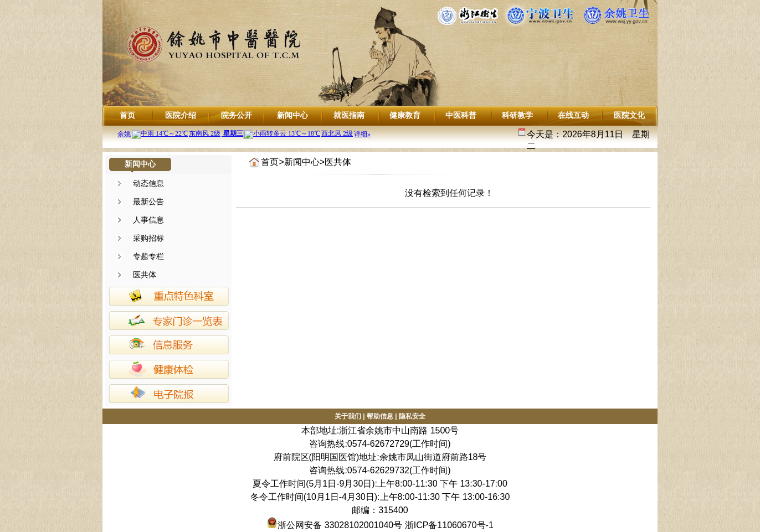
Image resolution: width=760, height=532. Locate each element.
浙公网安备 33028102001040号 (334, 525)
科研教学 (517, 115)
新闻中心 (292, 115)
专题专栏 (148, 256)
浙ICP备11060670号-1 (449, 525)
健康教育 (405, 115)
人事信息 (148, 220)
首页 (127, 115)
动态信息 (148, 183)
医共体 (145, 275)
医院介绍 (181, 115)
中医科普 (461, 115)
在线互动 (573, 115)
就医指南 (349, 115)
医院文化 (629, 115)
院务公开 (237, 115)
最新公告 (148, 202)
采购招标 (148, 238)
